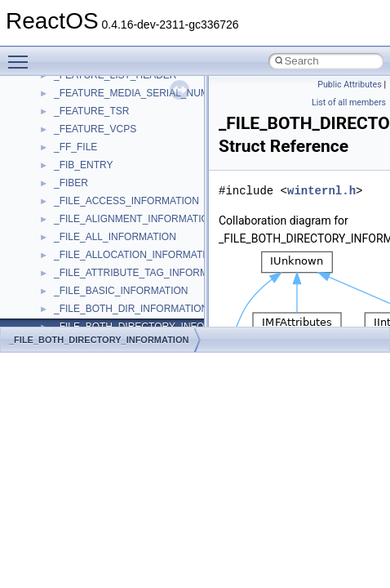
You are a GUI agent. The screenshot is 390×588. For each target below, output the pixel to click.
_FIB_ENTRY (83, 165)
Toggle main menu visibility (22, 55)
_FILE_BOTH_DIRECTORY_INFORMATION (99, 340)
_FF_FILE (75, 147)
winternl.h (321, 191)
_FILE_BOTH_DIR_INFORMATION (131, 309)
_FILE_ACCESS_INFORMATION (126, 201)
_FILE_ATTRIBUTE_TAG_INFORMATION (146, 273)
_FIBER (71, 183)
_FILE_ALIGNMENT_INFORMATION (135, 219)
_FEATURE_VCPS (95, 129)
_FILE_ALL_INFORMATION (115, 237)
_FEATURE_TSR (91, 111)
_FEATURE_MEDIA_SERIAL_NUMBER (142, 93)
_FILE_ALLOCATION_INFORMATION (137, 255)
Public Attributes (350, 85)
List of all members (349, 102)
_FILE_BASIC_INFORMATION (121, 291)
